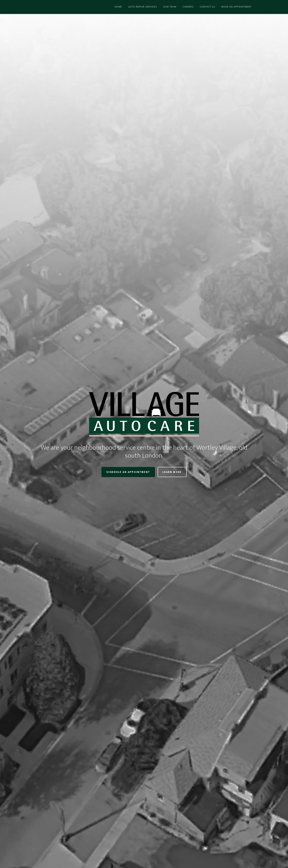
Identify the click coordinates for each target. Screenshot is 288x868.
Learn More (172, 472)
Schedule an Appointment (128, 472)
